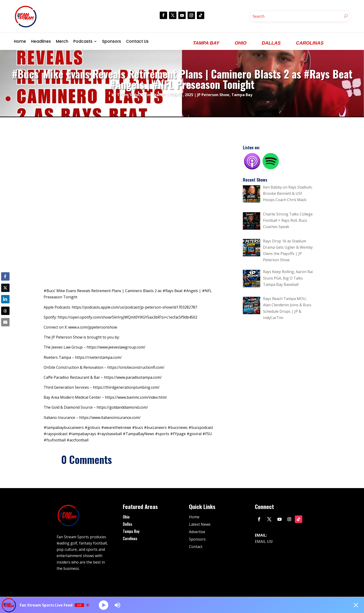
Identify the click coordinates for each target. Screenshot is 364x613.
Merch (62, 41)
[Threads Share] (5, 311)
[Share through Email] (5, 322)
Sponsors (112, 41)
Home (20, 41)
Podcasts (83, 41)
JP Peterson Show (213, 95)
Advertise (197, 532)
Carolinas (130, 538)
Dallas (128, 524)
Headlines (41, 41)
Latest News (200, 524)
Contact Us (137, 41)
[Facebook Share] (5, 277)
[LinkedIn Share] (5, 299)
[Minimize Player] (356, 605)
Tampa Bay (242, 95)
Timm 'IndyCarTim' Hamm (142, 95)
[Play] (104, 605)
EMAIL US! (264, 541)
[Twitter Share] (5, 288)
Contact (196, 547)
